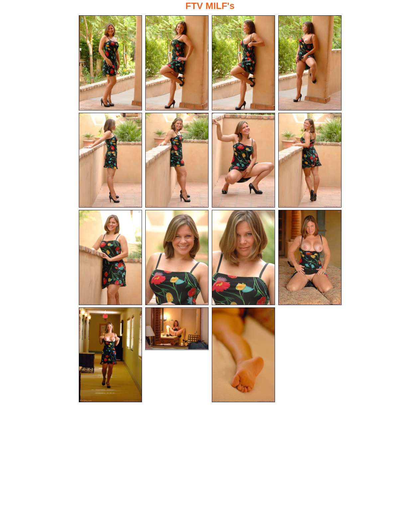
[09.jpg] (110, 257)
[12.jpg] (310, 257)
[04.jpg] (310, 63)
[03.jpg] (243, 63)
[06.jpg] (177, 160)
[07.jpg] (243, 160)
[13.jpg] (110, 355)
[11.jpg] (243, 257)
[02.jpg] (177, 63)
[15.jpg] (243, 355)
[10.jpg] (177, 257)
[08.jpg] (310, 160)
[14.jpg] (177, 329)
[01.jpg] (110, 63)
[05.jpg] (110, 160)
